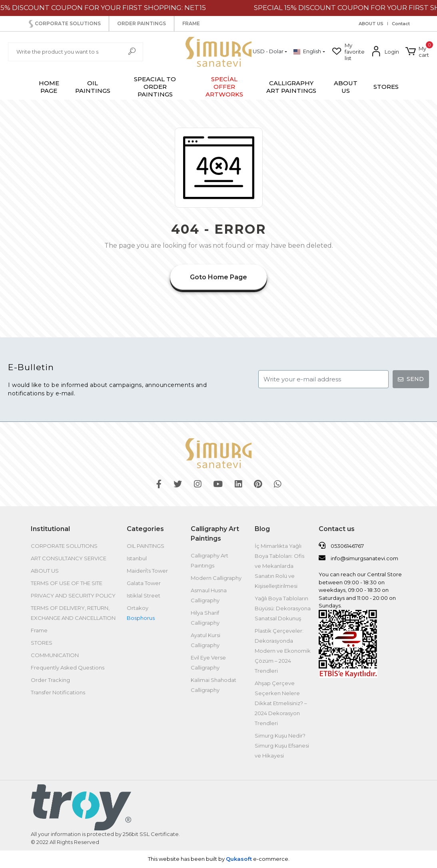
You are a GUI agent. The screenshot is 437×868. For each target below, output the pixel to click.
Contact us (337, 529)
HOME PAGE (49, 87)
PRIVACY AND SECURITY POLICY (73, 595)
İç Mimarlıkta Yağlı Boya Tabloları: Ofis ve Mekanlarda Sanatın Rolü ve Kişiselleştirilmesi (279, 566)
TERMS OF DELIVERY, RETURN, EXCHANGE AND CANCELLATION (73, 613)
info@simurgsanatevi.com (358, 558)
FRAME (191, 23)
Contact (401, 24)
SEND (411, 379)
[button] (417, 52)
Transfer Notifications (58, 692)
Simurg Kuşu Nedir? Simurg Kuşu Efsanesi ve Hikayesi (282, 746)
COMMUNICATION (55, 655)
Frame (39, 630)
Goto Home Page (218, 277)
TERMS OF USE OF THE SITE (67, 583)
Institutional (50, 529)
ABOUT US (371, 24)
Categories (145, 529)
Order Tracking (50, 680)
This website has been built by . (219, 859)
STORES (386, 87)
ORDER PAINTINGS (142, 23)
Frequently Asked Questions (68, 668)
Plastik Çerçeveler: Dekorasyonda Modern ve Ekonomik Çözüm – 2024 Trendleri (283, 651)
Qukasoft (239, 859)
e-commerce (270, 859)
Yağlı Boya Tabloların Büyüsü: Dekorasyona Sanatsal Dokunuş (283, 608)
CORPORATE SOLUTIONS (64, 24)
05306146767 (341, 545)
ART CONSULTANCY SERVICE (69, 558)
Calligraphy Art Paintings (215, 534)
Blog (262, 529)
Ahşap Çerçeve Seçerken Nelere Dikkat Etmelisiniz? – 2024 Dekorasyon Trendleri (281, 703)
